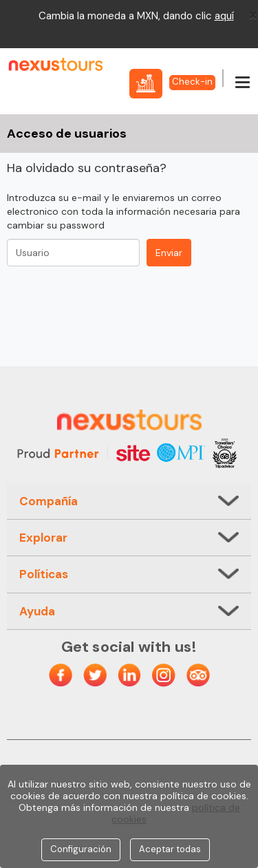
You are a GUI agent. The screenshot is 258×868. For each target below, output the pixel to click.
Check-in (192, 82)
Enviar (169, 253)
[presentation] (111, 297)
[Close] (253, 14)
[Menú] (243, 84)
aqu (223, 16)
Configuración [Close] (81, 849)
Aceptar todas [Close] (170, 849)
